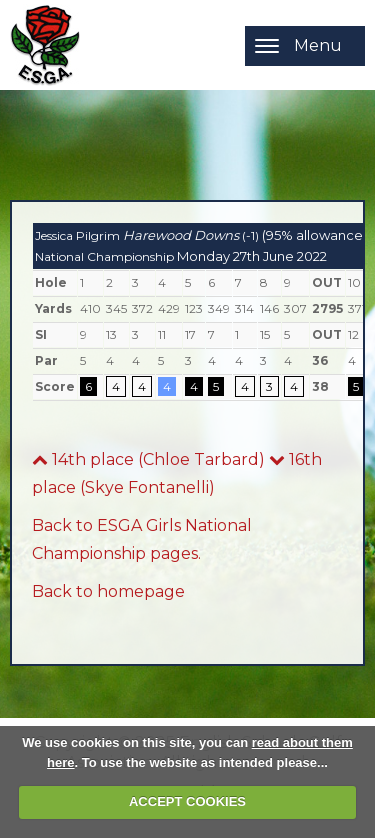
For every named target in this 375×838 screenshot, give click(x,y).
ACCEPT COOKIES (187, 801)
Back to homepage (108, 591)
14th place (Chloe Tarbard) (148, 459)
